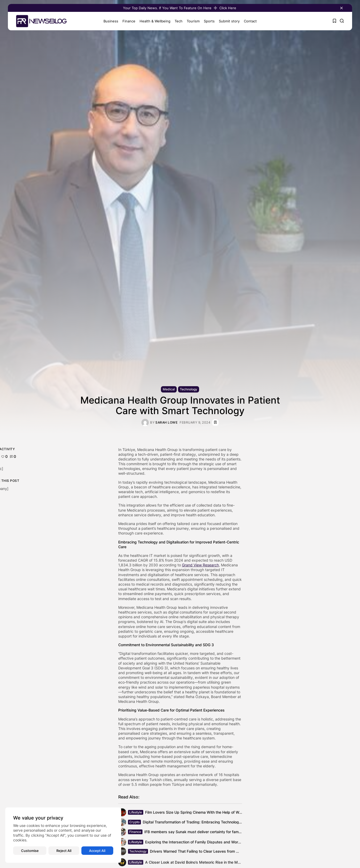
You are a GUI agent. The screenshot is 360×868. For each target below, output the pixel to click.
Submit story (228, 21)
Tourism (192, 21)
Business (110, 21)
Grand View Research (200, 565)
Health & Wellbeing (154, 21)
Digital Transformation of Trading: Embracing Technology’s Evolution (201, 823)
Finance (128, 21)
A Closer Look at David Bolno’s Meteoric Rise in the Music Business (203, 864)
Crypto (134, 823)
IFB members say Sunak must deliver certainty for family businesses (204, 833)
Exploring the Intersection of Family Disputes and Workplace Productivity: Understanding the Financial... (235, 843)
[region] (63, 835)
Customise (30, 851)
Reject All (64, 851)
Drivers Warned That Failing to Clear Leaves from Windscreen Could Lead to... (218, 852)
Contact (249, 21)
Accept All (97, 851)
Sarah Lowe (166, 423)
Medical (169, 389)
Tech (177, 21)
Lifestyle (136, 813)
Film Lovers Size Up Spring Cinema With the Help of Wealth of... (200, 813)
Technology (189, 389)
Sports (208, 21)
